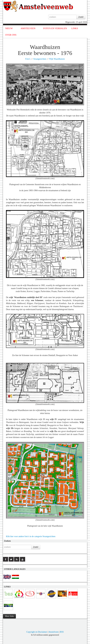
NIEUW (9, 28)
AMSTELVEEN (28, 28)
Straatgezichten (40, 59)
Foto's (28, 59)
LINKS (75, 28)
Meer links (9, 616)
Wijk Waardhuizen (57, 59)
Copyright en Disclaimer (37, 632)
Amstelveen (53, 632)
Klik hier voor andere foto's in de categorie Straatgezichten (31, 536)
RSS (62, 632)
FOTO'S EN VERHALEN (55, 28)
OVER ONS (11, 35)
